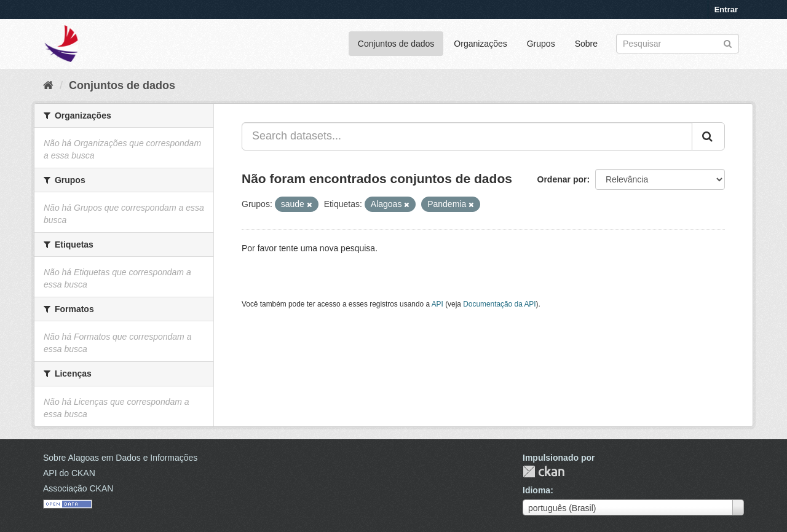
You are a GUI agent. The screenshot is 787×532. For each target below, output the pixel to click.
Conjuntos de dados (396, 44)
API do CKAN (69, 473)
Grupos (541, 44)
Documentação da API (499, 304)
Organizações (480, 44)
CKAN (544, 471)
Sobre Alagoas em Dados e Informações (120, 458)
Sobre (586, 44)
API (437, 304)
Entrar (726, 10)
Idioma (536, 490)
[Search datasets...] (467, 136)
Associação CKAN (78, 488)
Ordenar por (562, 179)
